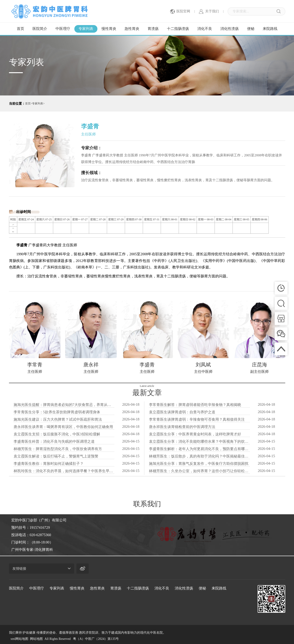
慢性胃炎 (109, 29)
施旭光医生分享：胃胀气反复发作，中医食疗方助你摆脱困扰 (199, 464)
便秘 (251, 29)
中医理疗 (63, 29)
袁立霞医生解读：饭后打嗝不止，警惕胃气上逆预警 (56, 456)
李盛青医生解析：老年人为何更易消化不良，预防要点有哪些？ (199, 449)
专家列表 (86, 29)
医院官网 (180, 11)
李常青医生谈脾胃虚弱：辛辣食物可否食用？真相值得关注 (197, 419)
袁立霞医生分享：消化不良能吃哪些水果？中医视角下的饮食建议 (199, 441)
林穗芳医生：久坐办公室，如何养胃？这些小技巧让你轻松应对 (199, 471)
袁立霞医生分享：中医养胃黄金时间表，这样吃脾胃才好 (195, 434)
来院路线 (270, 29)
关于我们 (209, 11)
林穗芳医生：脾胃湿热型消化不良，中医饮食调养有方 (58, 449)
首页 (20, 29)
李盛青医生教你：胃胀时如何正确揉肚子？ (49, 464)
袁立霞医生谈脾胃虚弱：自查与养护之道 (182, 412)
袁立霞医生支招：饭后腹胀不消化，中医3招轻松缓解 (57, 434)
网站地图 (36, 639)
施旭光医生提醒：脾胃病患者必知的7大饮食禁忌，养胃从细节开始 (64, 405)
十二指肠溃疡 (178, 29)
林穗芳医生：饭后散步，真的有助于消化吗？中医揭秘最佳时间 (199, 456)
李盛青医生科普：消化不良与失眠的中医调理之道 (54, 441)
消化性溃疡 (230, 29)
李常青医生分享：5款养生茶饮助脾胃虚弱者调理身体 (57, 412)
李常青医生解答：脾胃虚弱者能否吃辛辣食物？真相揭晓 (195, 405)
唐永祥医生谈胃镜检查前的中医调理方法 (182, 427)
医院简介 (40, 29)
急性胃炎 (132, 29)
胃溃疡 (153, 29)
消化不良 (205, 29)
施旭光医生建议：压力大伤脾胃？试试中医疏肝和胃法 (58, 419)
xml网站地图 (20, 639)
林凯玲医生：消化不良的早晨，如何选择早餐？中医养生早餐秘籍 (64, 471)
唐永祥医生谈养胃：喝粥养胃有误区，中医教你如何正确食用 (63, 427)
